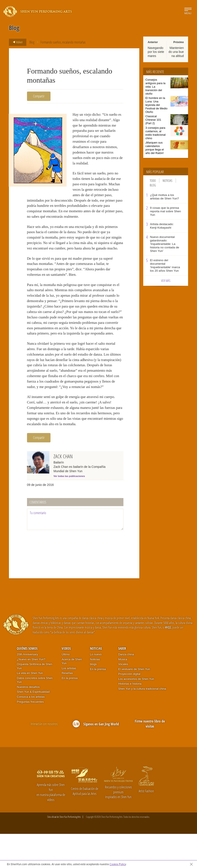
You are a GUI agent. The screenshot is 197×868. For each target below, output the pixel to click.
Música (123, 693)
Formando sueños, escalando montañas (63, 42)
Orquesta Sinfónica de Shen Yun (35, 700)
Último (66, 688)
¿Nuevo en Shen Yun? (31, 693)
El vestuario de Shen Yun (134, 703)
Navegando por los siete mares (156, 52)
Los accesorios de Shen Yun (136, 713)
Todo (153, 181)
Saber (122, 682)
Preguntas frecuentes (30, 736)
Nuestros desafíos (28, 721)
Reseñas (67, 707)
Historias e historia (130, 718)
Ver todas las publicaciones (69, 510)
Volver (16, 42)
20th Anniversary (27, 688)
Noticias (168, 181)
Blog (32, 42)
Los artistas (69, 702)
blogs (93, 698)
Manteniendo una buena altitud (176, 52)
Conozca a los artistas (31, 731)
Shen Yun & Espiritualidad (33, 726)
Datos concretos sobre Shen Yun (35, 714)
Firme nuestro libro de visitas (150, 758)
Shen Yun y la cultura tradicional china (142, 723)
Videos (66, 682)
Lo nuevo (96, 688)
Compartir (39, 96)
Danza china (126, 688)
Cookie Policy (118, 864)
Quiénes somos (27, 682)
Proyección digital (129, 708)
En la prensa (70, 712)
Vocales (123, 698)
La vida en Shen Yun (30, 707)
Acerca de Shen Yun (72, 695)
